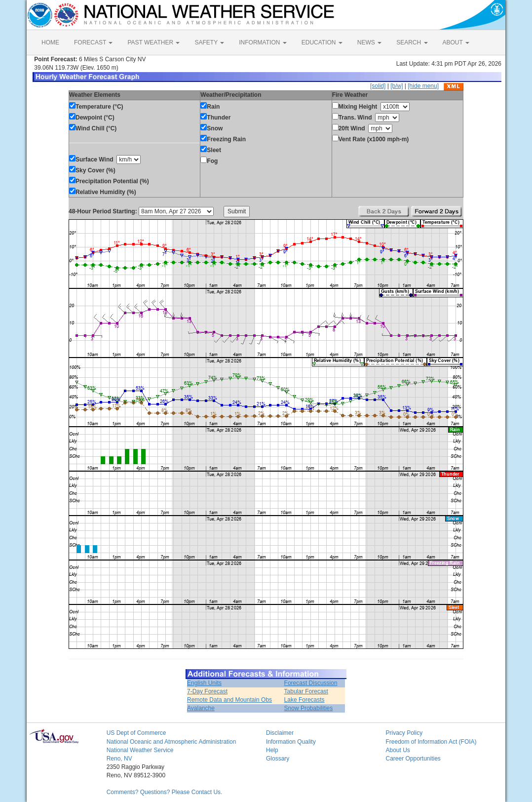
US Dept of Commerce (136, 733)
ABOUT (456, 42)
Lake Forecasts (304, 700)
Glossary (278, 759)
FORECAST (93, 42)
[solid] (378, 86)
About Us (398, 750)
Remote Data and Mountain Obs (229, 700)
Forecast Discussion (311, 683)
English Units (204, 683)
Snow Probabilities (309, 708)
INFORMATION (263, 42)
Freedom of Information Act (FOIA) (431, 742)
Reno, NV (119, 759)
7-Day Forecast (207, 691)
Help (272, 750)
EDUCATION (322, 42)
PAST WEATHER (153, 42)
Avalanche (201, 708)
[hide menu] (423, 86)
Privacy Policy (404, 733)
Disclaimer (280, 733)
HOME (50, 42)
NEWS (369, 42)
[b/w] (397, 86)
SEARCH (412, 42)
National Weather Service (140, 750)
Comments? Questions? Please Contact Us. (165, 792)
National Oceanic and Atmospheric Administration (171, 742)
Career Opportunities (413, 759)
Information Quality (291, 742)
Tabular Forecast (306, 691)
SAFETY (209, 42)
